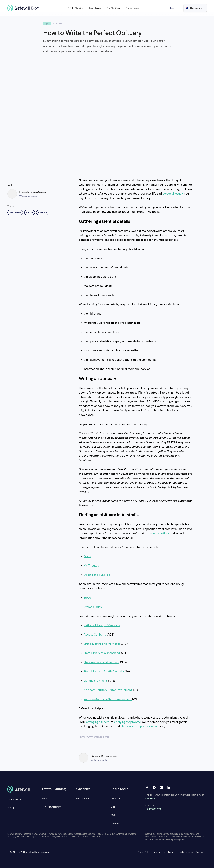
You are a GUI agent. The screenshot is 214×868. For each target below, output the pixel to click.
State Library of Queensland (102, 653)
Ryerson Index (93, 607)
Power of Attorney (51, 807)
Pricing (11, 807)
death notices (160, 533)
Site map (200, 852)
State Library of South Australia (104, 671)
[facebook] (147, 788)
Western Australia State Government (108, 699)
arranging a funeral (98, 722)
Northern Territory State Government (108, 690)
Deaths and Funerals (97, 575)
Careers (115, 823)
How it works (14, 799)
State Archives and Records (102, 662)
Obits (87, 556)
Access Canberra (95, 634)
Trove (87, 597)
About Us (116, 798)
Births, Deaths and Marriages (102, 644)
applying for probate (128, 722)
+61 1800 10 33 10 (153, 809)
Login (173, 8)
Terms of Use (159, 852)
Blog (113, 807)
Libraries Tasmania (96, 680)
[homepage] (21, 789)
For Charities (83, 798)
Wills (45, 798)
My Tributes (91, 565)
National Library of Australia (102, 625)
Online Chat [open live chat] (151, 798)
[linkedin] (168, 788)
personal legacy (173, 193)
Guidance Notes (186, 852)
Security (172, 852)
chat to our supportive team (139, 726)
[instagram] (161, 788)
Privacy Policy (144, 852)
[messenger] (154, 788)
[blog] (23, 8)
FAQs (113, 815)
